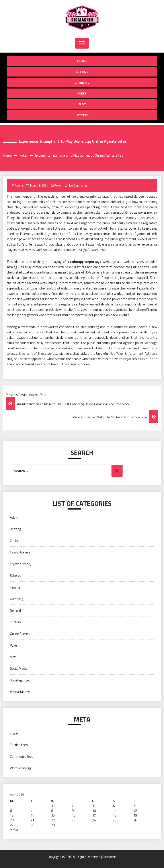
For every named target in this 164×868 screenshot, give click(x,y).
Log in (14, 733)
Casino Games (20, 552)
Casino (82, 61)
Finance (15, 587)
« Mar (14, 830)
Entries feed (19, 745)
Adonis (19, 185)
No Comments (78, 185)
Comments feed (22, 757)
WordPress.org (20, 768)
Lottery (82, 115)
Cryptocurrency (21, 564)
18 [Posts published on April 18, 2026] (115, 815)
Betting (82, 72)
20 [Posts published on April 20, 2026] (12, 820)
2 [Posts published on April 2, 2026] (73, 806)
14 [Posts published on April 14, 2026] (32, 815)
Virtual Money (20, 692)
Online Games (20, 634)
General (15, 610)
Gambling (82, 82)
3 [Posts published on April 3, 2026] (93, 806)
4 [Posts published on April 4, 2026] (114, 806)
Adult (14, 517)
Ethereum (17, 576)
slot (82, 104)
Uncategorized (20, 680)
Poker (82, 93)
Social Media (19, 668)
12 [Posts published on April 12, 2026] (135, 811)
